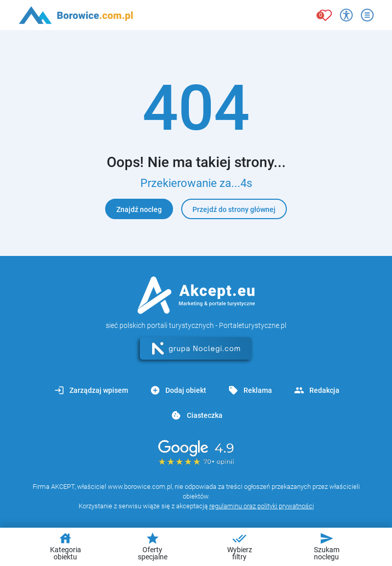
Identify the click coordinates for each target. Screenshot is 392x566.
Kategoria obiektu (66, 546)
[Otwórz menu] (367, 15)
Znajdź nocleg (139, 209)
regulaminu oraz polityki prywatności (262, 506)
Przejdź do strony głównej (234, 209)
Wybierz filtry (240, 546)
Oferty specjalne (153, 546)
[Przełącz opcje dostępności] (346, 15)
